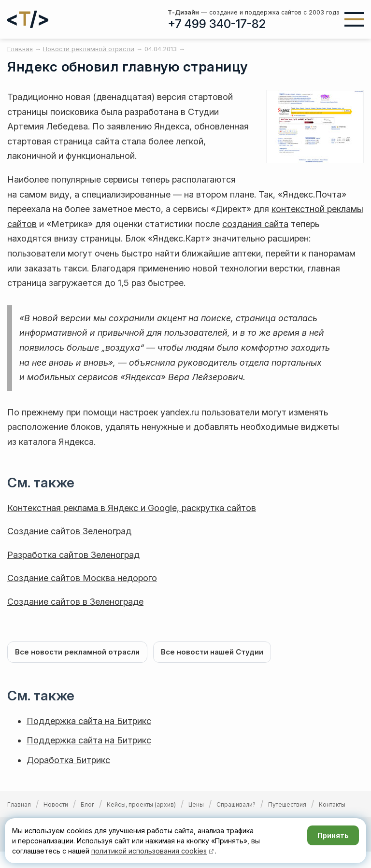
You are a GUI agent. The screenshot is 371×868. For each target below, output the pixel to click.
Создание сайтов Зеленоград (69, 531)
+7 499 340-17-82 (217, 24)
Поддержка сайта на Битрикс (89, 721)
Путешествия (287, 804)
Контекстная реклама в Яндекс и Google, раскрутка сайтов (132, 508)
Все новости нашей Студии (212, 652)
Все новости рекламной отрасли (77, 652)
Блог (87, 804)
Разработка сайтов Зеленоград (73, 555)
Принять (333, 835)
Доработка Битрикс (68, 760)
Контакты (332, 804)
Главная (19, 804)
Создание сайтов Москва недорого (82, 578)
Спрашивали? (236, 804)
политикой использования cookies (149, 851)
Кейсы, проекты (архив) (141, 804)
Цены (196, 804)
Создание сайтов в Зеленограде (75, 602)
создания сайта (255, 224)
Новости (56, 804)
